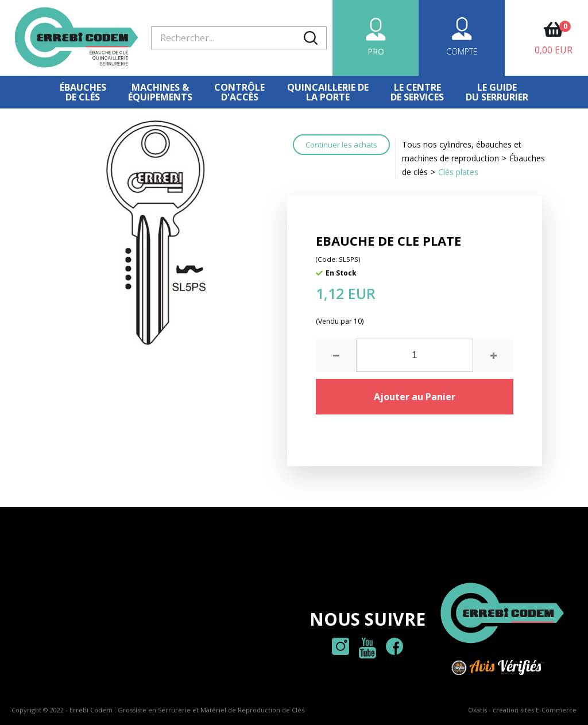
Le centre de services (417, 92)
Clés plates (458, 172)
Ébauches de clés (83, 92)
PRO (376, 51)
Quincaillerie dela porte (328, 92)
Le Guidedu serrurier (497, 92)
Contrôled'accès (239, 92)
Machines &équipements (160, 92)
